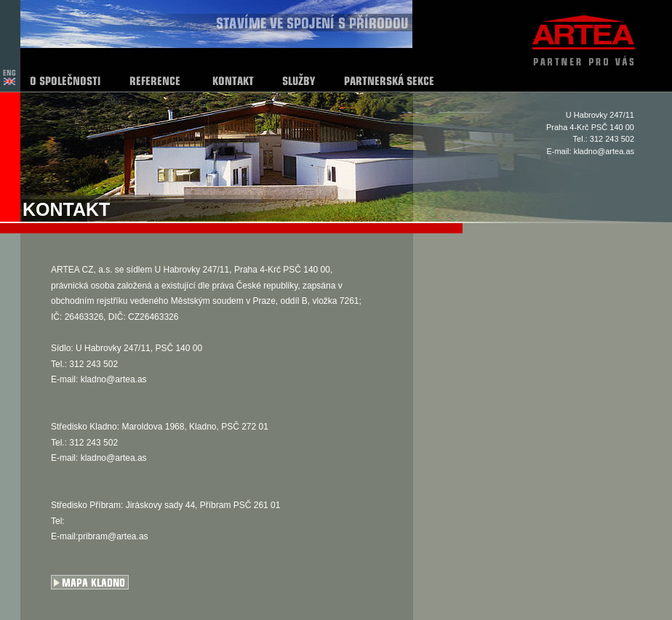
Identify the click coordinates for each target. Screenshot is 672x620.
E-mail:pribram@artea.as (100, 536)
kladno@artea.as (604, 151)
